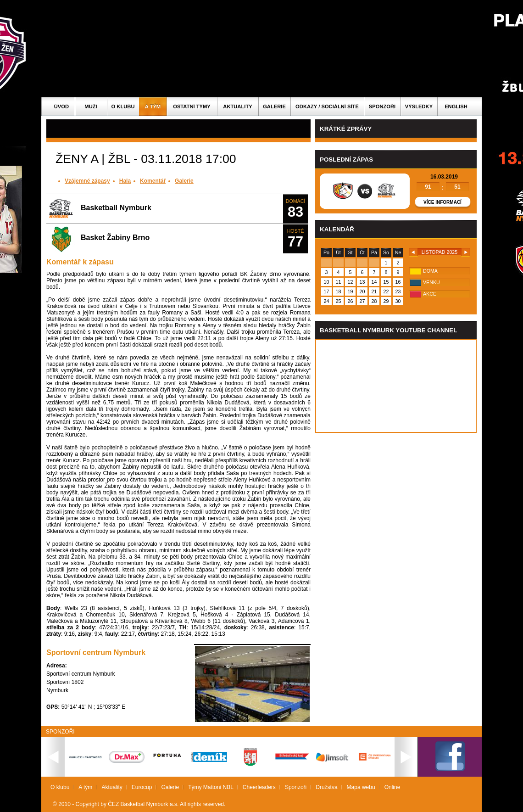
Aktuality (237, 106)
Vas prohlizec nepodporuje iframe (396, 386)
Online (392, 787)
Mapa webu (361, 787)
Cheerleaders (259, 787)
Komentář (153, 181)
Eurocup (142, 787)
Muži (91, 106)
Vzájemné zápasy (87, 181)
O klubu (123, 106)
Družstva (326, 787)
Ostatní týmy (192, 106)
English (456, 106)
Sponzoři (382, 106)
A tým (153, 106)
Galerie (274, 106)
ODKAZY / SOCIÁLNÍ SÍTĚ (327, 106)
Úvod (61, 106)
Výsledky (419, 106)
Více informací (442, 202)
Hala (125, 181)
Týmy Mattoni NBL (211, 787)
